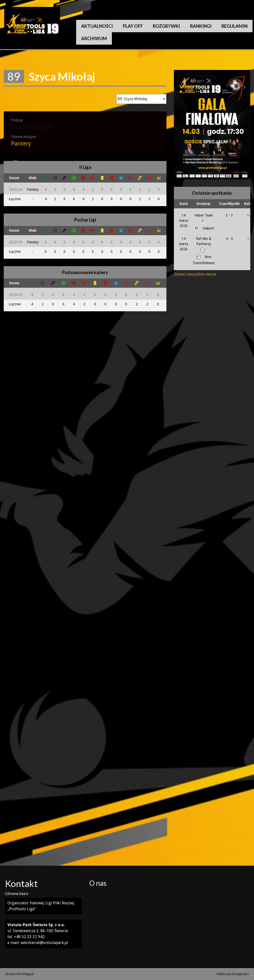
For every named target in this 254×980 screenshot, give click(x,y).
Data (184, 204)
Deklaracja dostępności (233, 974)
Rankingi (201, 26)
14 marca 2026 (184, 221)
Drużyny (204, 204)
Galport (204, 228)
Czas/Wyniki (229, 204)
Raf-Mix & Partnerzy (204, 244)
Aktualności (97, 26)
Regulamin (235, 26)
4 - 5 (229, 239)
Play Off (133, 26)
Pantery (21, 144)
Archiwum (94, 38)
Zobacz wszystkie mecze (195, 274)
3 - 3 (229, 215)
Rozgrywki (166, 26)
